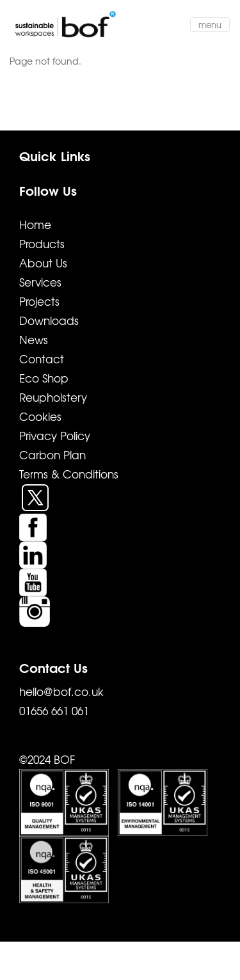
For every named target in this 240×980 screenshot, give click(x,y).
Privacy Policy (55, 435)
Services (40, 282)
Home (35, 224)
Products (42, 243)
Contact (42, 359)
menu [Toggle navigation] (210, 25)
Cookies (40, 416)
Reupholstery (53, 397)
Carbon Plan (52, 454)
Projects (39, 301)
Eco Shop (44, 378)
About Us (43, 263)
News (34, 339)
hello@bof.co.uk (61, 691)
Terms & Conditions (69, 474)
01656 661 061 (54, 710)
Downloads (49, 320)
